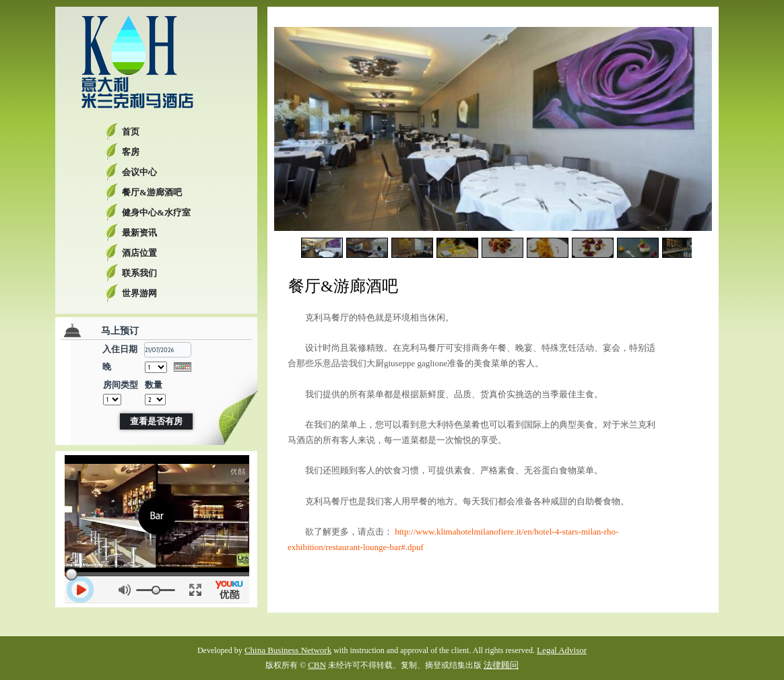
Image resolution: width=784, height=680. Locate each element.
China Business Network (288, 650)
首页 (131, 132)
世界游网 (139, 293)
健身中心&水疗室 (156, 212)
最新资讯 (139, 233)
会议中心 (139, 172)
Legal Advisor (562, 650)
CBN (317, 665)
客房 (131, 152)
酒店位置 (139, 253)
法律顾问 (501, 665)
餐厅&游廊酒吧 (152, 192)
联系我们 (139, 273)
